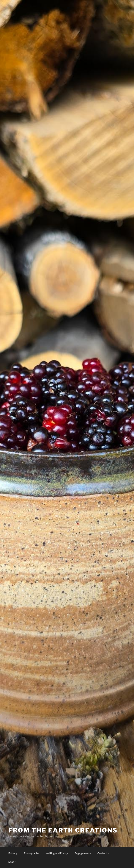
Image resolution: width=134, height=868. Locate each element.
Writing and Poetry (57, 853)
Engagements (83, 853)
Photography (31, 853)
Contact (104, 853)
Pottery (13, 853)
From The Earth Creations (63, 830)
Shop (13, 862)
